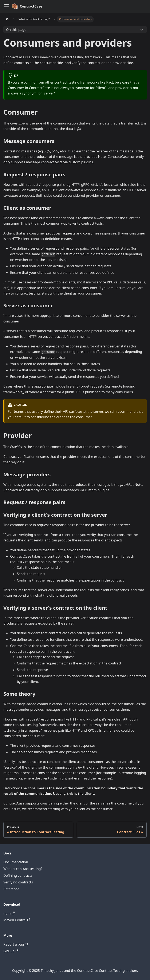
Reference (11, 889)
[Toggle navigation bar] (7, 6)
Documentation (16, 862)
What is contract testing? (23, 869)
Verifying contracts (18, 882)
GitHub (11, 951)
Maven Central (17, 920)
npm (9, 913)
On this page (16, 30)
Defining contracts (18, 875)
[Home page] (7, 19)
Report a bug (16, 944)
